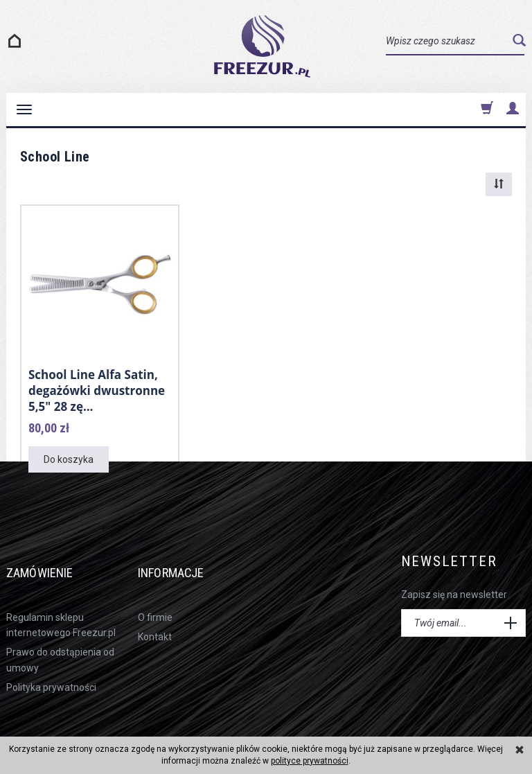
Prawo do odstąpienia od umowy (60, 635)
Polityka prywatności (51, 662)
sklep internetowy (481, 715)
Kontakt (155, 611)
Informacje (184, 557)
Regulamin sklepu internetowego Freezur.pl (61, 599)
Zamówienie (52, 557)
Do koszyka (69, 455)
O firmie (155, 592)
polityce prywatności (310, 761)
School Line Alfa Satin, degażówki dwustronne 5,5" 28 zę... (97, 388)
